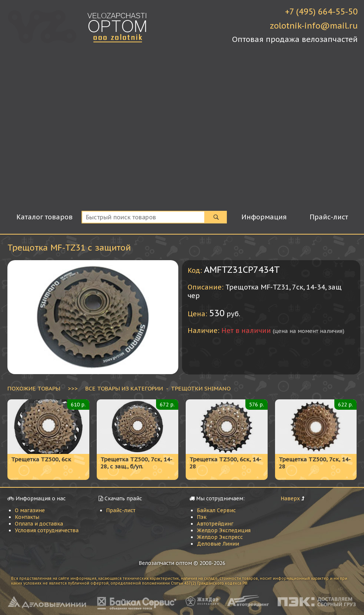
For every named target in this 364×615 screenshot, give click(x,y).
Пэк (202, 517)
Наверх (290, 498)
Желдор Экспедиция (224, 530)
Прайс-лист (121, 510)
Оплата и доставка (39, 524)
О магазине (30, 510)
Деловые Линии (218, 544)
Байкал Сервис (216, 510)
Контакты (27, 517)
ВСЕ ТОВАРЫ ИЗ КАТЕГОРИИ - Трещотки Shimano (158, 388)
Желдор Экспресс (220, 537)
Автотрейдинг (215, 524)
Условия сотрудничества (47, 530)
